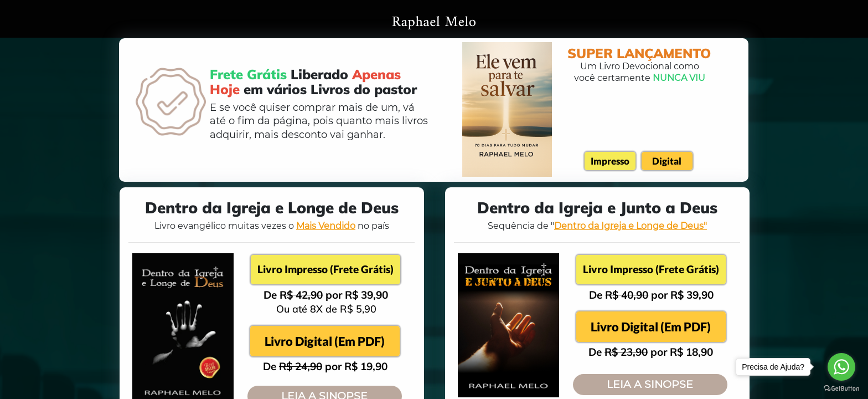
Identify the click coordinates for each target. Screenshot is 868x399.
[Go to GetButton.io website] (841, 388)
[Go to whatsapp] (841, 367)
